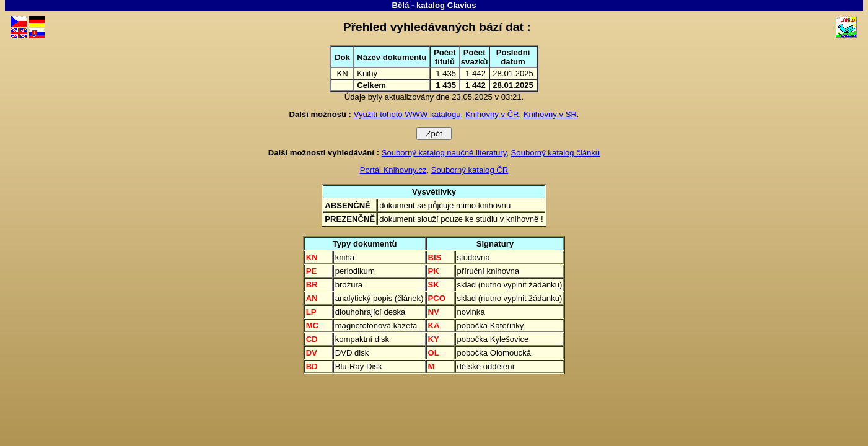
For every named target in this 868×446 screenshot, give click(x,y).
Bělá (400, 5)
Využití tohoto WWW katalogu (407, 114)
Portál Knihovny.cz (393, 170)
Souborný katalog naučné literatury (444, 153)
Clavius (462, 5)
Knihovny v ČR (492, 114)
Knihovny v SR (550, 114)
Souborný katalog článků (556, 153)
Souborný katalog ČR (470, 170)
